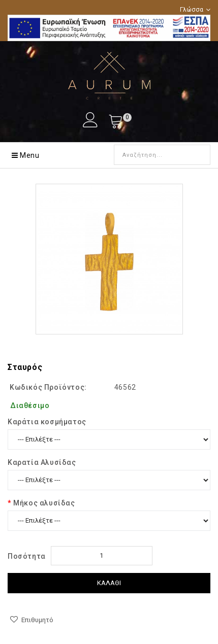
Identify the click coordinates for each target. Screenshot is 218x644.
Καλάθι (109, 583)
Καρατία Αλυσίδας (42, 462)
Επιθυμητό (37, 620)
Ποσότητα (27, 556)
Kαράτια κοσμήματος (47, 422)
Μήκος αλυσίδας (44, 503)
